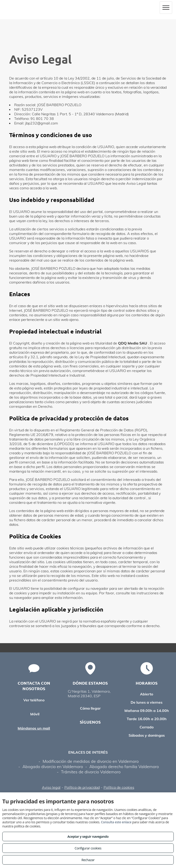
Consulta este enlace (116, 822)
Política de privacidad (82, 787)
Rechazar (88, 860)
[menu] (166, 8)
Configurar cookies (88, 848)
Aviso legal (51, 787)
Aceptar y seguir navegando (88, 836)
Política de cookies (119, 787)
